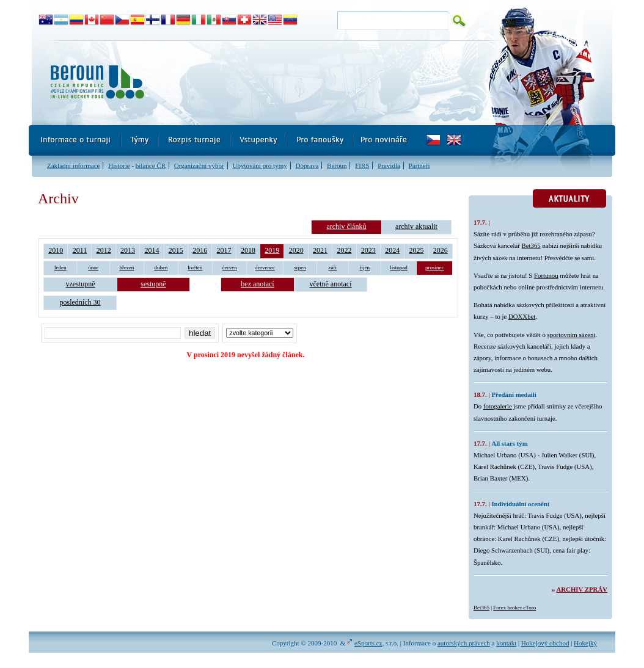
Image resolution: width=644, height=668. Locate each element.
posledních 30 (80, 302)
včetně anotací (331, 284)
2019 (272, 250)
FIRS (362, 165)
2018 (248, 250)
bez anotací (257, 284)
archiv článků (346, 227)
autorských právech (464, 643)
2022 (344, 250)
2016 (200, 250)
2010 (56, 250)
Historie (119, 165)
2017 (224, 250)
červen (230, 267)
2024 (392, 250)
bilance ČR (151, 165)
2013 (128, 250)
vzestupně (81, 284)
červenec (265, 267)
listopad (399, 267)
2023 (368, 250)
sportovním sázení (572, 335)
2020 (296, 250)
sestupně (153, 284)
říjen (365, 267)
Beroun (337, 165)
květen (195, 267)
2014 (152, 250)
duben (161, 267)
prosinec (435, 267)
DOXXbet (522, 316)
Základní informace (73, 165)
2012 (104, 250)
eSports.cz (368, 643)
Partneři (419, 165)
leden (60, 267)
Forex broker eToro (514, 608)
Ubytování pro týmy (259, 165)
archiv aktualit (416, 227)
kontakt (506, 643)
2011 (80, 250)
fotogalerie (498, 406)
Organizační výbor (199, 165)
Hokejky (585, 643)
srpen (300, 267)
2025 (417, 250)
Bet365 (531, 245)
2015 (176, 250)
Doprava (307, 165)
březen (126, 267)
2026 (441, 250)
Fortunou (546, 275)
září (333, 267)
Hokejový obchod (545, 643)
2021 (320, 250)
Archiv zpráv (582, 589)
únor (93, 267)
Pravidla (389, 165)
